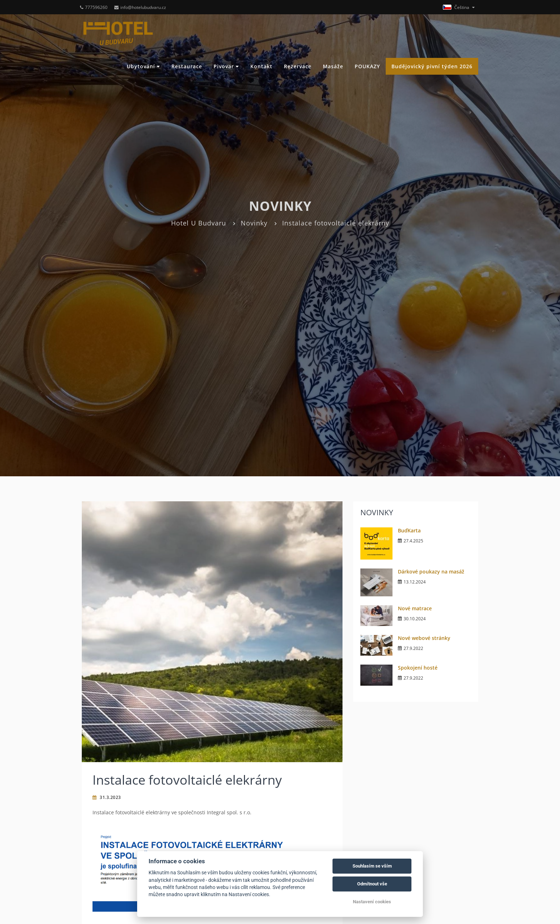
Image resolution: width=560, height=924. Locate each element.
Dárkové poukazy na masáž (431, 572)
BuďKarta (409, 530)
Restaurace (187, 66)
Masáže (333, 66)
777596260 (94, 7)
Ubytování (143, 66)
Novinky (254, 223)
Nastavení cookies (372, 902)
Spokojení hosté (418, 668)
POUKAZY (367, 66)
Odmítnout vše (372, 884)
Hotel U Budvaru (199, 223)
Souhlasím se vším (372, 866)
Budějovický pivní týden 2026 (432, 66)
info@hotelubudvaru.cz (140, 7)
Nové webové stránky (424, 638)
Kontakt (261, 66)
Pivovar (226, 66)
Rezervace (298, 66)
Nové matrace (415, 608)
